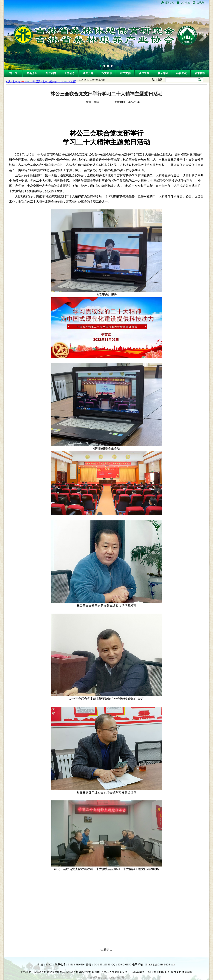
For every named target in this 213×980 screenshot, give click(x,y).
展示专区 (163, 73)
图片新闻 (51, 73)
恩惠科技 (187, 972)
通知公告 (88, 73)
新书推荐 (200, 73)
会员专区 (144, 73)
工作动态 (69, 73)
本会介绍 (32, 73)
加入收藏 (185, 3)
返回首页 (169, 3)
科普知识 (181, 73)
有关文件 (125, 73)
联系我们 (201, 3)
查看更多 (106, 950)
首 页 (13, 73)
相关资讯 (107, 73)
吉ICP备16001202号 (158, 972)
